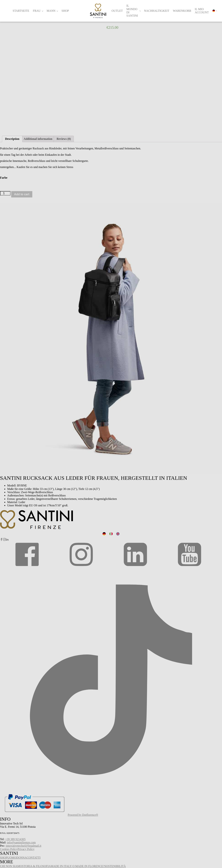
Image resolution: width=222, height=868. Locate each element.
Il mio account (202, 11)
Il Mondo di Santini (132, 11)
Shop (65, 11)
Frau (37, 11)
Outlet (117, 11)
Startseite (21, 11)
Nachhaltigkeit (157, 11)
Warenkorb (182, 11)
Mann (51, 11)
